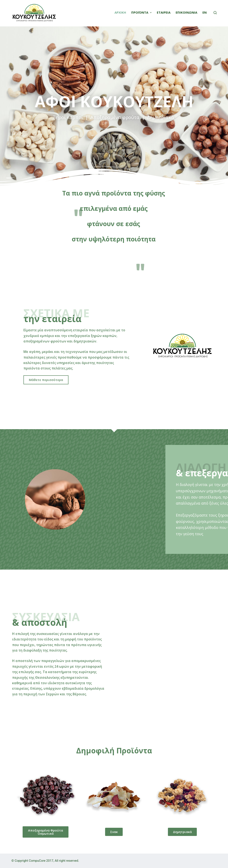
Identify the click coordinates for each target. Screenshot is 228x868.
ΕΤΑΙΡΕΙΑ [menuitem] (164, 12)
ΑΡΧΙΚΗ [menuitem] (120, 12)
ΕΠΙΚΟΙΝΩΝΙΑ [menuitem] (186, 12)
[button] (46, 380)
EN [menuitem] (205, 12)
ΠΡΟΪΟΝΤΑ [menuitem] (142, 12)
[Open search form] (215, 13)
